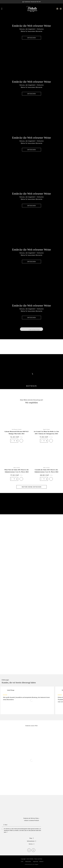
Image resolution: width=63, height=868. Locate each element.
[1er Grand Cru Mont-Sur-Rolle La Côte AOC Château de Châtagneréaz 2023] (46, 417)
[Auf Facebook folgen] (29, 850)
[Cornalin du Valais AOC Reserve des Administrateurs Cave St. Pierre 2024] (46, 455)
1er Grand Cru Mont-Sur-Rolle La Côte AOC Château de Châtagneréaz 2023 (46, 433)
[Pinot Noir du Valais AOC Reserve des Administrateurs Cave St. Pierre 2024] (17, 455)
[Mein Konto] (57, 9)
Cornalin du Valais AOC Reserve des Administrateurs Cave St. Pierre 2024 (46, 471)
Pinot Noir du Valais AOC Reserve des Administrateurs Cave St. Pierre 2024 (17, 471)
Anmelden (40, 825)
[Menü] (3, 9)
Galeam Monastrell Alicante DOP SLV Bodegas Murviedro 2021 (17, 433)
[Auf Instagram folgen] (33, 850)
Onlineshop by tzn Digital (32, 864)
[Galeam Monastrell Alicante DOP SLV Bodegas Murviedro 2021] (17, 417)
